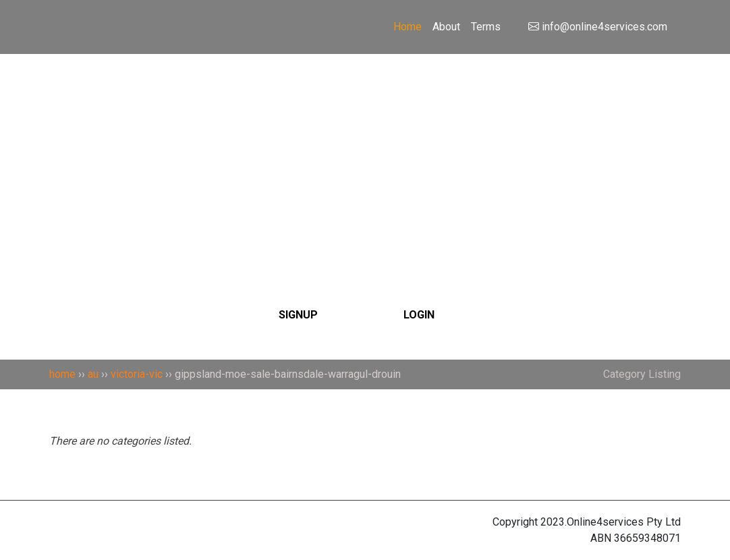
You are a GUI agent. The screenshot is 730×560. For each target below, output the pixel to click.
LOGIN (419, 315)
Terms (486, 27)
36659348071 (647, 538)
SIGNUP (298, 315)
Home (408, 27)
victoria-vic (137, 374)
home (62, 374)
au (93, 374)
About (446, 27)
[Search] (365, 144)
